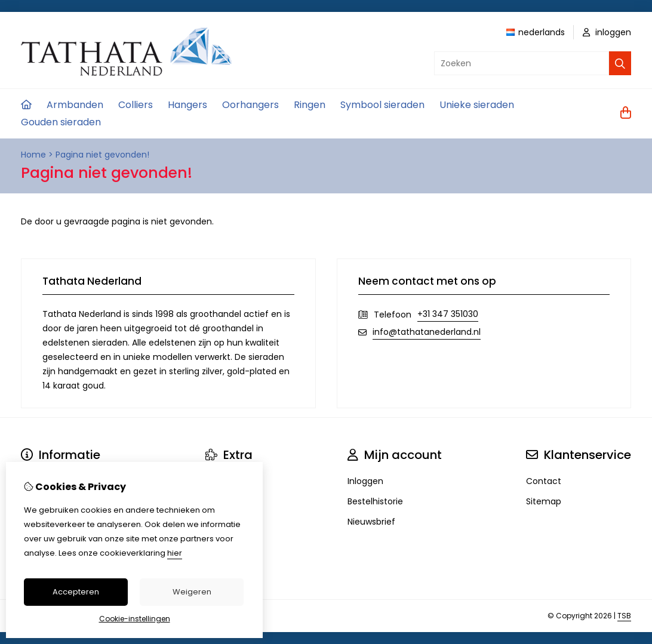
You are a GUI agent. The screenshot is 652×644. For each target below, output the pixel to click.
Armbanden (75, 105)
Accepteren (76, 592)
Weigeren (192, 592)
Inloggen (365, 481)
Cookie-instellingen (135, 619)
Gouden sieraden (61, 122)
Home (33, 155)
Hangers (187, 105)
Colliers (136, 105)
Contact (544, 481)
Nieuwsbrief (371, 522)
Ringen (310, 105)
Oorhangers (250, 105)
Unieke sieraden (477, 105)
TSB (624, 616)
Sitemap (544, 501)
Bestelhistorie (375, 501)
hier (175, 553)
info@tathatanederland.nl (427, 332)
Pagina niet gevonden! (102, 155)
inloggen (607, 32)
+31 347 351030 (448, 314)
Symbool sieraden (382, 105)
